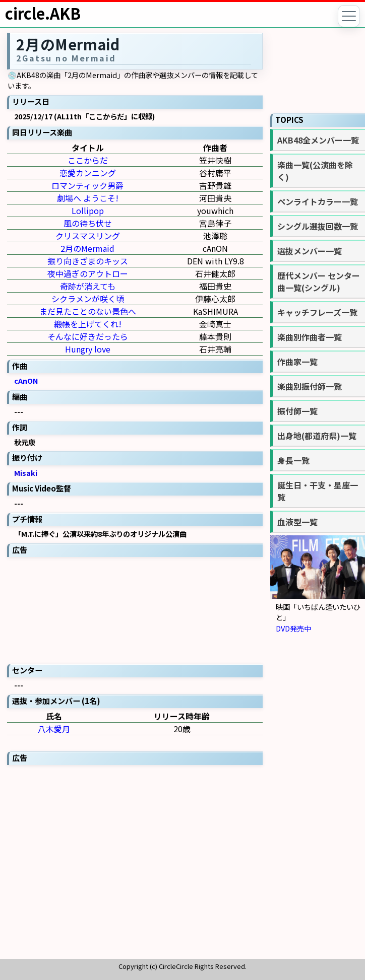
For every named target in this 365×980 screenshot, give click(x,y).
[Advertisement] (135, 609)
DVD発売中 (293, 628)
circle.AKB (43, 13)
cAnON (26, 380)
